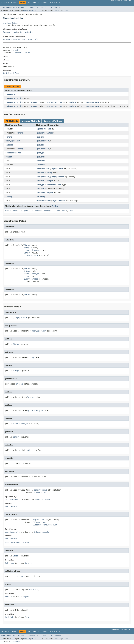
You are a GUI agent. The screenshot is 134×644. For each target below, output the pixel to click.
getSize (41, 145)
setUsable (42, 189)
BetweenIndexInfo (11, 39)
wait (58, 211)
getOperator (43, 141)
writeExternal (44, 201)
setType (41, 185)
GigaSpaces (15, 641)
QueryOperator (92, 102)
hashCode (41, 161)
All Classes (56, 7)
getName (41, 137)
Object (15, 50)
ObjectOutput (59, 201)
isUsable (41, 165)
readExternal (43, 169)
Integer (35, 102)
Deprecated (43, 3)
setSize (41, 181)
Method (35, 10)
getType (41, 153)
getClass (28, 211)
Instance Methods (31, 121)
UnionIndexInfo (30, 39)
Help (58, 3)
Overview (5, 3)
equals (40, 129)
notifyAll (49, 211)
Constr (27, 10)
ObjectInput (57, 169)
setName (41, 173)
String (20, 98)
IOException (40, 493)
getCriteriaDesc (45, 133)
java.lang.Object (10, 23)
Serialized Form (11, 73)
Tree (34, 3)
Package (14, 3)
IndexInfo (10, 94)
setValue (41, 193)
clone (8, 211)
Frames (32, 7)
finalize (17, 211)
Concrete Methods (53, 121)
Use (29, 3)
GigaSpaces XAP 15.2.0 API (121, 1)
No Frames (41, 7)
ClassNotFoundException (45, 525)
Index (52, 3)
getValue (41, 157)
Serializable (27, 32)
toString (41, 197)
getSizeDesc (43, 149)
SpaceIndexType (54, 102)
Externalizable (10, 32)
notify (38, 211)
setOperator (43, 177)
